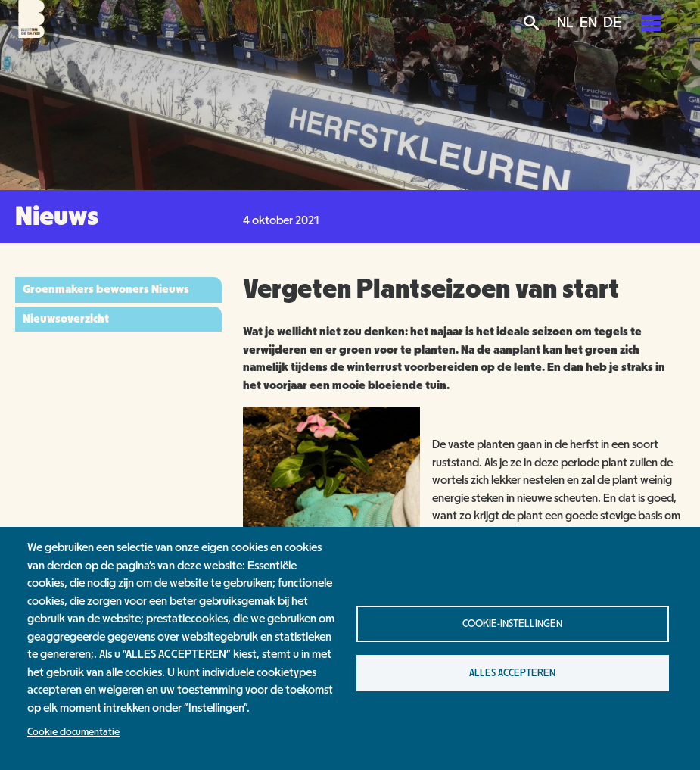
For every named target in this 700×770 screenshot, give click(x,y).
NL (565, 23)
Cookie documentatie (73, 732)
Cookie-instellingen (512, 624)
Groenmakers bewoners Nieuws (106, 289)
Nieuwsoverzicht (66, 319)
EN (588, 23)
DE (612, 23)
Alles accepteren (512, 673)
